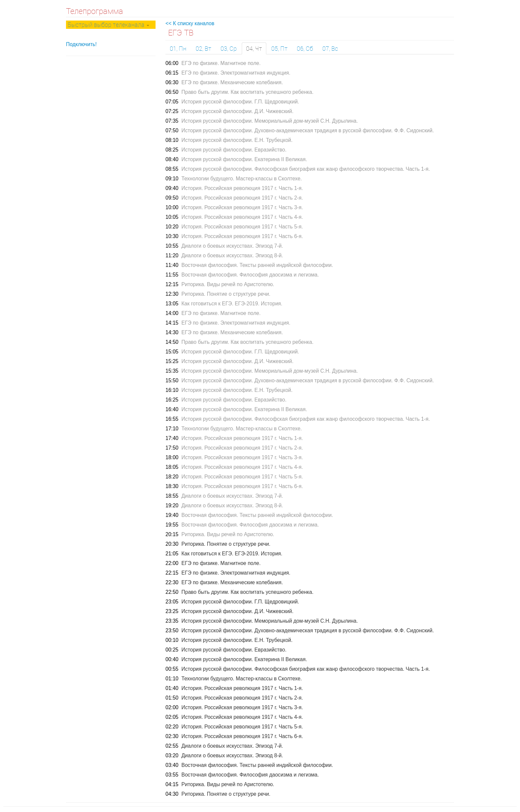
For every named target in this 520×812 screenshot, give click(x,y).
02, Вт (203, 48)
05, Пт (279, 48)
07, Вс (330, 48)
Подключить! (81, 44)
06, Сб (305, 48)
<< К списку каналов (190, 23)
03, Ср (229, 48)
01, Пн (178, 48)
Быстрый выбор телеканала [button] (108, 25)
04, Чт (254, 48)
